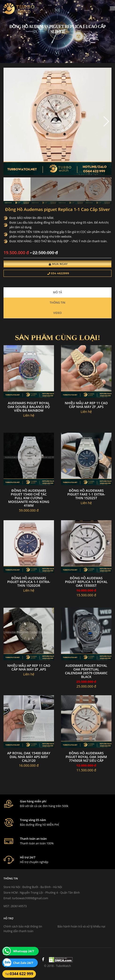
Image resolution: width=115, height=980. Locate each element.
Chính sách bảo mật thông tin (23, 926)
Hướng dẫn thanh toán (18, 931)
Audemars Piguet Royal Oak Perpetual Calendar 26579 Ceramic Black (86, 671)
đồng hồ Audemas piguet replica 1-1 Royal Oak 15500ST (86, 582)
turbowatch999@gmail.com (30, 898)
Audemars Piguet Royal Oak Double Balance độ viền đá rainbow (29, 407)
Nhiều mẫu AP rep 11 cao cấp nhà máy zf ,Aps (86, 405)
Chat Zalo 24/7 (23, 963)
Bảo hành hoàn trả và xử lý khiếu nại (81, 926)
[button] (106, 121)
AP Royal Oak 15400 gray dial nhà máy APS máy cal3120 (29, 757)
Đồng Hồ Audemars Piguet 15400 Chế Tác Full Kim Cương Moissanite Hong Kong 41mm (29, 498)
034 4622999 (58, 273)
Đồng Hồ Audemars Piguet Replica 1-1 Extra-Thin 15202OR (29, 582)
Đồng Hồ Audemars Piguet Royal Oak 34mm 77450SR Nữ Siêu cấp (86, 757)
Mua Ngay (58, 264)
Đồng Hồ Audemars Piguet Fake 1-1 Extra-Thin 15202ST (86, 494)
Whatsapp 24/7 (24, 951)
